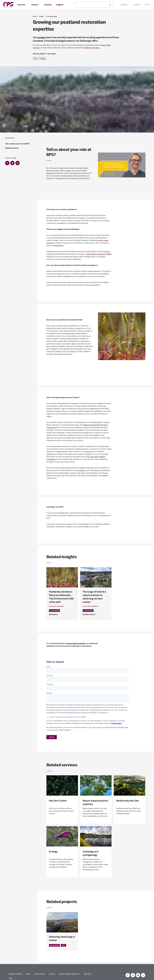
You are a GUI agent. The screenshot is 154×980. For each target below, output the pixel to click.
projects (82, 470)
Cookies (52, 974)
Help (11, 978)
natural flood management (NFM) (99, 254)
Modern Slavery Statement (69, 974)
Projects (48, 5)
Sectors (36, 5)
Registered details (15, 974)
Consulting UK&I (51, 16)
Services (22, 5)
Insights (60, 5)
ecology (42, 37)
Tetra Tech (88, 974)
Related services (12, 148)
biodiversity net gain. (92, 48)
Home (35, 16)
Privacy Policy (40, 974)
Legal (28, 974)
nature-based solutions (76, 643)
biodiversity (59, 245)
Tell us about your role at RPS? (17, 144)
